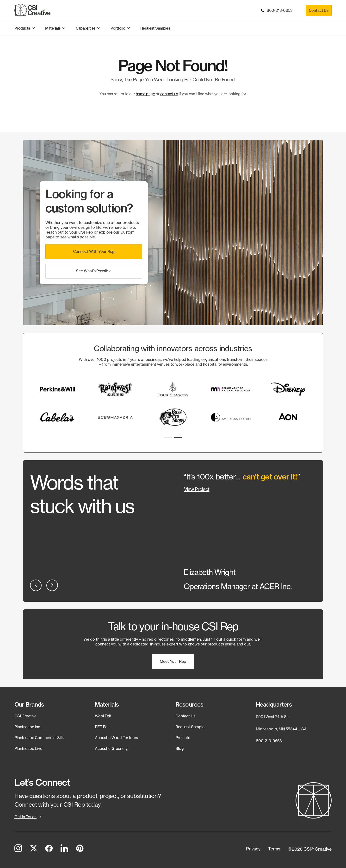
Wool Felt (103, 716)
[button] (94, 252)
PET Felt (102, 727)
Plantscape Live (28, 748)
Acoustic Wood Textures (116, 738)
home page (145, 94)
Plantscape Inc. (28, 727)
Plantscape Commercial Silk (39, 738)
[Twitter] (34, 849)
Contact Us (319, 10)
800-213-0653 (277, 10)
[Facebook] (49, 849)
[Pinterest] (80, 849)
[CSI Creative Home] (32, 10)
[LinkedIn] (64, 849)
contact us (169, 94)
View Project (197, 489)
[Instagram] (18, 849)
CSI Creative (25, 716)
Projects (183, 738)
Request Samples (191, 727)
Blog (179, 748)
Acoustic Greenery (111, 748)
